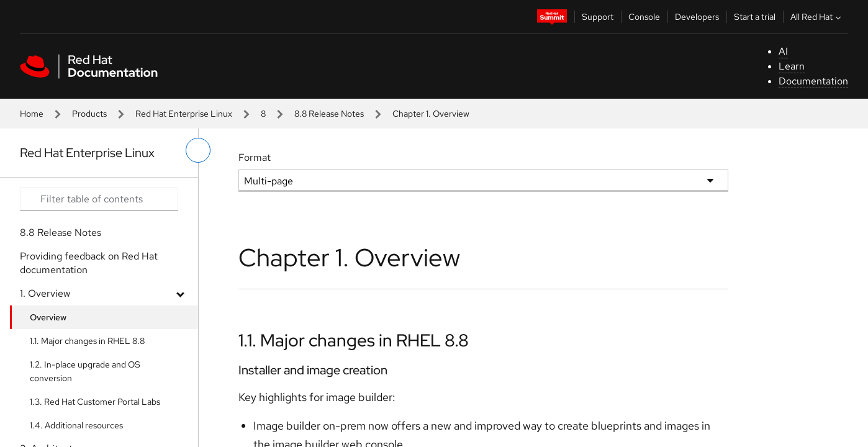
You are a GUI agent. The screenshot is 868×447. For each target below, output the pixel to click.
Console (644, 17)
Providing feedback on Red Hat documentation (89, 263)
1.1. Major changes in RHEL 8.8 (87, 341)
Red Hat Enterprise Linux (184, 114)
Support (598, 17)
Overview (48, 317)
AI (783, 51)
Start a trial (755, 17)
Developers (697, 17)
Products (89, 114)
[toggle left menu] (198, 150)
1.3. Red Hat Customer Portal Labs (95, 402)
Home (32, 114)
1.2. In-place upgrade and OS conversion (85, 371)
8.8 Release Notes (329, 114)
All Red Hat (817, 17)
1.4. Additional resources (76, 425)
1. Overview (45, 293)
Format (255, 157)
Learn (792, 66)
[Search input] (99, 199)
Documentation (813, 81)
